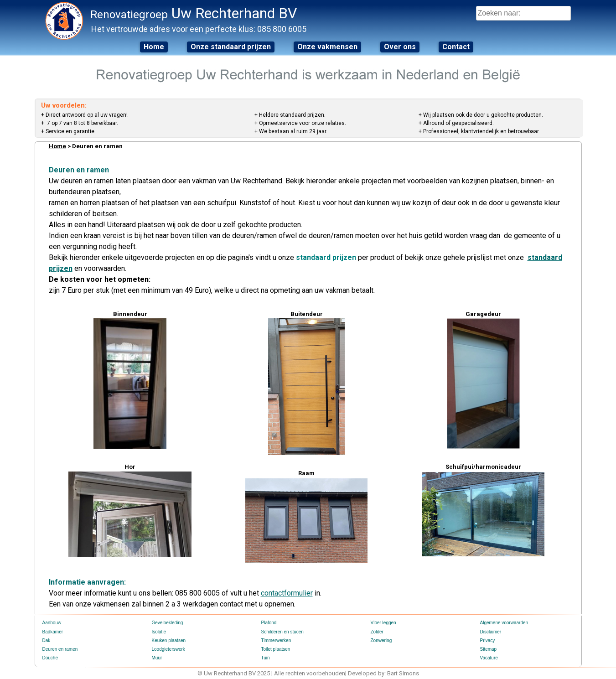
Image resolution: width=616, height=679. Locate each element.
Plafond (269, 623)
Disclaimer (491, 632)
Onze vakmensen (327, 47)
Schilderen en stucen (282, 632)
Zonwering (381, 640)
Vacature (489, 658)
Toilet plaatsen (276, 649)
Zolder (377, 632)
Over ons (400, 47)
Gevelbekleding (168, 623)
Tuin (266, 658)
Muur (157, 658)
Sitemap (489, 649)
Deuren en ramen (60, 649)
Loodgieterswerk (168, 649)
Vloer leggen (383, 623)
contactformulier (287, 593)
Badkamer (53, 632)
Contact (456, 47)
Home (154, 47)
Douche (50, 658)
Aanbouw (52, 623)
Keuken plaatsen (169, 640)
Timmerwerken (276, 640)
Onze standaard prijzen (231, 47)
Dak (47, 640)
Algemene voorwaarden (504, 623)
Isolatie (159, 632)
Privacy (488, 640)
